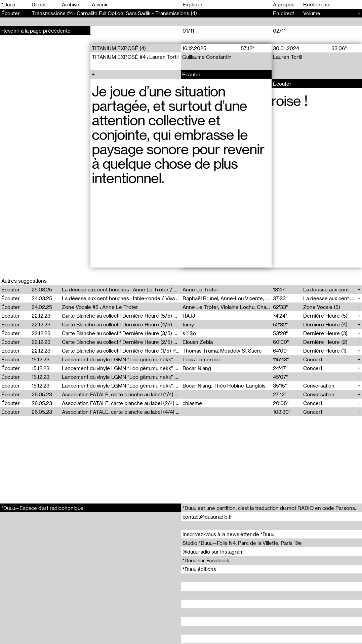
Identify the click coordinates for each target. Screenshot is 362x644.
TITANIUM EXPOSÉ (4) (119, 48)
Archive (71, 4)
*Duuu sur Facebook (206, 560)
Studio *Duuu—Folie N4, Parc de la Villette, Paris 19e (242, 543)
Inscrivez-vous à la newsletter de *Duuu (228, 534)
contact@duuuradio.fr (207, 517)
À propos (284, 4)
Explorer (193, 4)
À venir (100, 4)
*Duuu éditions (199, 569)
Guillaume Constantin (207, 57)
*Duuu (8, 4)
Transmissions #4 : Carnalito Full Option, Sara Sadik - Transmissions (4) (114, 13)
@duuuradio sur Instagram (213, 552)
